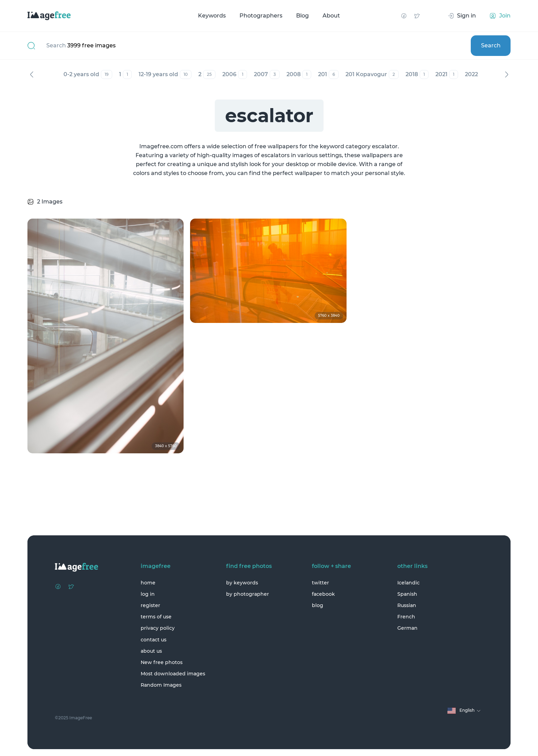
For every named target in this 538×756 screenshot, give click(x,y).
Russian (407, 605)
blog (318, 605)
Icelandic (408, 583)
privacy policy (158, 628)
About (331, 16)
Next (506, 74)
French (406, 617)
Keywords (212, 16)
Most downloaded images (173, 674)
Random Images (161, 685)
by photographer (248, 594)
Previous (32, 74)
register (150, 605)
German (407, 628)
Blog (302, 16)
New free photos (162, 662)
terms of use (156, 617)
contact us (154, 640)
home (148, 583)
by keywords (242, 583)
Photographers (261, 16)
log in (148, 594)
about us (151, 651)
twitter (320, 583)
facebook (323, 594)
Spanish (407, 594)
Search (491, 45)
